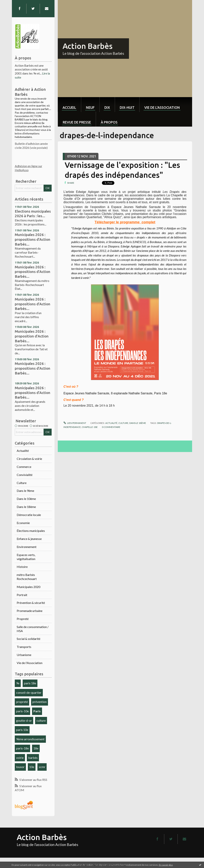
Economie (23, 523)
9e (18, 683)
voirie (20, 758)
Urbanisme (24, 655)
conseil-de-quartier (29, 692)
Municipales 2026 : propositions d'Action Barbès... (33, 239)
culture (41, 720)
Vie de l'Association (30, 663)
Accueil (69, 107)
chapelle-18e (90, 427)
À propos (109, 122)
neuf (90, 107)
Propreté (23, 619)
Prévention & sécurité (31, 603)
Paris (37, 711)
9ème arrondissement (30, 739)
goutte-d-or (24, 720)
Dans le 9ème (25, 491)
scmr (42, 767)
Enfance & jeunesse (29, 539)
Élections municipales (31, 531)
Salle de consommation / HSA (33, 629)
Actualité (23, 451)
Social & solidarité (28, 639)
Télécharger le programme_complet (125, 222)
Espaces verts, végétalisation (26, 557)
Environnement (27, 547)
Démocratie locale (29, 515)
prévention (40, 702)
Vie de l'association (162, 107)
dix (107, 107)
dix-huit (127, 107)
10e (32, 767)
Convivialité (25, 475)
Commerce (24, 467)
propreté (22, 702)
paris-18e (22, 748)
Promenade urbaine (30, 611)
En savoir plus (166, 865)
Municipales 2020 (28, 587)
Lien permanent (75, 423)
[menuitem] (69, 104)
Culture (22, 483)
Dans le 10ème (26, 499)
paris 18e (30, 683)
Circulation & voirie (29, 459)
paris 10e (22, 730)
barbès (33, 758)
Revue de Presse (77, 122)
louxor (20, 767)
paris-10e (22, 711)
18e (36, 748)
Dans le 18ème (26, 507)
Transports (24, 647)
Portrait (22, 595)
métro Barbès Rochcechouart (27, 577)
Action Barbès (88, 46)
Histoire (22, 567)
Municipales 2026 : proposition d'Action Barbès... (32, 336)
